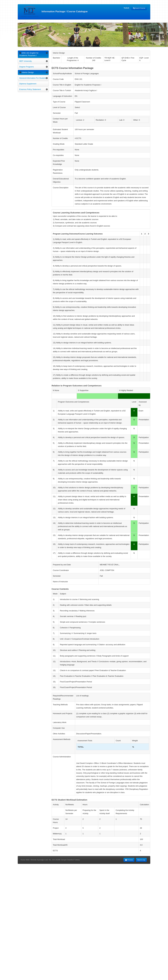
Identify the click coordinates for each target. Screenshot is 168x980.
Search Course (139, 8)
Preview (129, 860)
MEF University (26, 61)
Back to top (141, 860)
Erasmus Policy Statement (30, 89)
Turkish (126, 8)
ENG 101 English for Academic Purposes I (29, 54)
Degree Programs (27, 67)
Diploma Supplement (28, 84)
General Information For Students (33, 78)
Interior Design (26, 72)
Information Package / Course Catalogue (54, 12)
